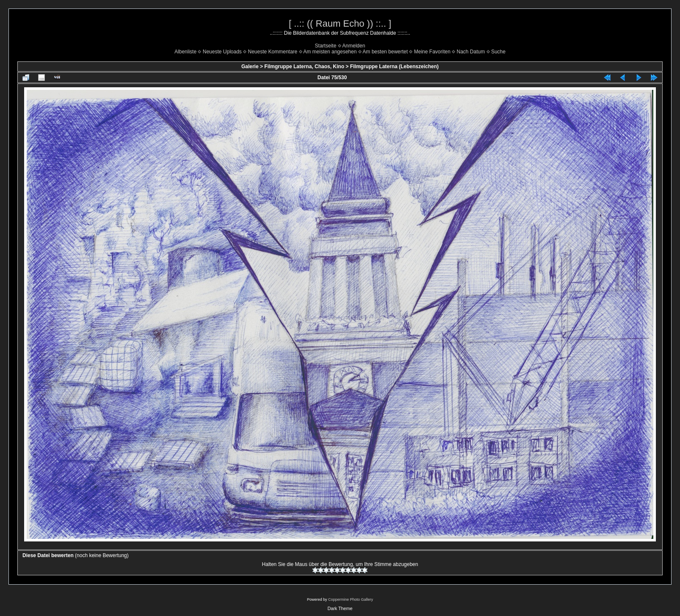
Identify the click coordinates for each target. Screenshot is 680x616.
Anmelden (354, 46)
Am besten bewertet (385, 52)
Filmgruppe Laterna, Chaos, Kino (304, 67)
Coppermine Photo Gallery (351, 599)
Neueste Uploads (222, 52)
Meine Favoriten (432, 52)
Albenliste (185, 52)
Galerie (250, 67)
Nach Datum (471, 52)
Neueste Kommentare (273, 52)
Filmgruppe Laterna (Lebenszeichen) (394, 67)
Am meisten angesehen (330, 52)
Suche (498, 52)
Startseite (326, 46)
